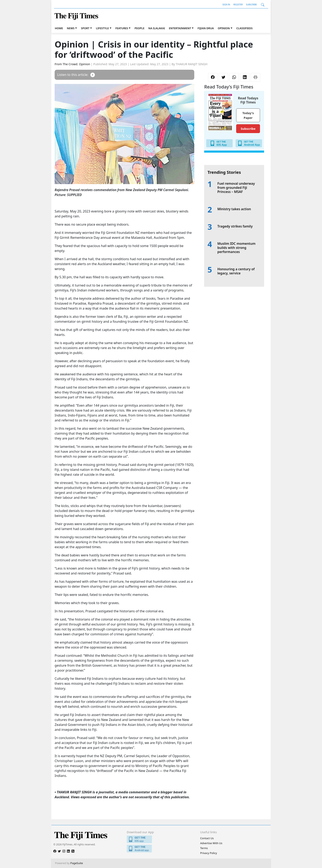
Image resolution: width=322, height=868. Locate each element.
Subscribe (251, 5)
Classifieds (244, 28)
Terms (204, 848)
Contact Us (207, 838)
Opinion (224, 28)
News (71, 28)
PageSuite (77, 863)
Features (122, 28)
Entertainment (180, 28)
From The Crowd (66, 64)
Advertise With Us (211, 843)
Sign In (226, 5)
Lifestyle (102, 28)
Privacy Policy (209, 853)
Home (59, 28)
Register (238, 5)
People (139, 28)
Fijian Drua (206, 28)
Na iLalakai (157, 28)
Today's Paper (248, 115)
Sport (85, 28)
